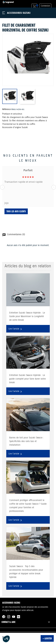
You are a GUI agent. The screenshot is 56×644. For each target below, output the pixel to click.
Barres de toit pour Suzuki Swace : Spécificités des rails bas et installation (27, 441)
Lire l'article (16, 329)
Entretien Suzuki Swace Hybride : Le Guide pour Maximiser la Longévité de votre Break (27, 316)
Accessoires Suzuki (19, 13)
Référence (6, 109)
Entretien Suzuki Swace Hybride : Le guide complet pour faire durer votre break (27, 379)
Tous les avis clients (16, 211)
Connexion (45, 6)
